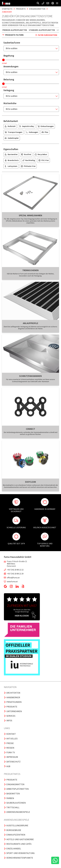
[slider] (3, 60)
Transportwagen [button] (14, 132)
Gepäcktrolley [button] (27, 126)
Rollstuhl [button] (10, 126)
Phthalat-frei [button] (28, 166)
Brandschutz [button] (12, 160)
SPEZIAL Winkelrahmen (30, 215)
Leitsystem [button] (11, 166)
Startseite (7, 9)
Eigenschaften (11, 149)
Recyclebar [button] (41, 154)
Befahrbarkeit (11, 121)
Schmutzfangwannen (30, 376)
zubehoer (7, 12)
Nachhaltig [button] (29, 160)
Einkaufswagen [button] (46, 126)
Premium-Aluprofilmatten (15, 30)
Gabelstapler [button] (12, 138)
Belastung (9, 79)
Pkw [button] (45, 132)
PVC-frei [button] (44, 160)
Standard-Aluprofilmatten (42, 30)
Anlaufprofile (30, 323)
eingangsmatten (37, 9)
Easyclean (31, 482)
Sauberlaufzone (12, 43)
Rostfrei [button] (26, 154)
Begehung (9, 56)
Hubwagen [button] (32, 132)
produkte (21, 9)
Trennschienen (30, 270)
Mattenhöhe (10, 103)
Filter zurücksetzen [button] (46, 35)
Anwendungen (11, 66)
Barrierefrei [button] (11, 154)
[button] (38, 3)
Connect (30, 429)
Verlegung (9, 90)
